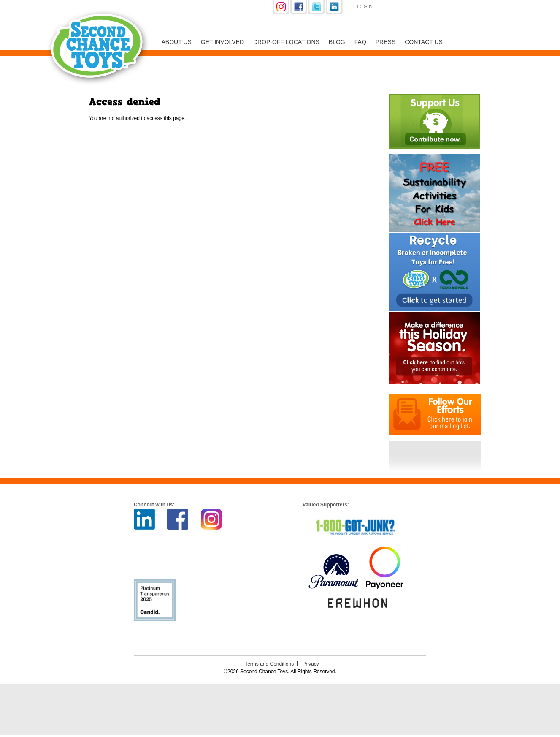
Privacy (311, 664)
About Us (177, 42)
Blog (337, 42)
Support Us (425, 8)
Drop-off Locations (286, 42)
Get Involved (222, 42)
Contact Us (424, 42)
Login (365, 7)
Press (386, 42)
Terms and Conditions (269, 664)
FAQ (360, 42)
